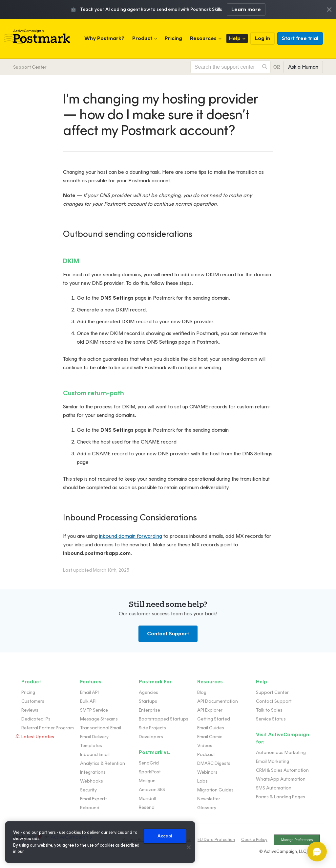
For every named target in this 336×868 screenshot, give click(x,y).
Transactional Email (101, 728)
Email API (89, 692)
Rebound (90, 808)
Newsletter (209, 799)
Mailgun (147, 781)
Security (88, 790)
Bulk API (88, 701)
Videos (205, 746)
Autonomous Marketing (281, 753)
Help (235, 38)
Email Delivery (94, 737)
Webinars (207, 772)
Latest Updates (38, 737)
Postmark (37, 37)
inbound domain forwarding (131, 536)
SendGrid (149, 763)
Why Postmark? (104, 38)
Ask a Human (303, 67)
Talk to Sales (269, 710)
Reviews (30, 710)
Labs (202, 781)
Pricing (173, 38)
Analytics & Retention (103, 763)
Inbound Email (95, 754)
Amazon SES (152, 790)
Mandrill (147, 799)
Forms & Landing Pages (281, 797)
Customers (33, 701)
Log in (262, 38)
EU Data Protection (216, 840)
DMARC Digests (214, 763)
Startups (148, 701)
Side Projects (152, 728)
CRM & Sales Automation (282, 770)
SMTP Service (94, 710)
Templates (91, 746)
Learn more (246, 9)
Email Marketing (273, 761)
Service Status (271, 719)
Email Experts (94, 799)
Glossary (207, 808)
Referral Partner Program (48, 728)
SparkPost (150, 772)
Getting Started (214, 719)
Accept (165, 836)
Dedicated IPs (36, 719)
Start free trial (300, 38)
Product (142, 38)
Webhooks (92, 781)
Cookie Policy (254, 840)
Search (265, 67)
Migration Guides (215, 790)
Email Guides (211, 728)
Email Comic (210, 737)
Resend (147, 807)
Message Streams (99, 719)
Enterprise (149, 710)
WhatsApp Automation (281, 779)
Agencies (148, 692)
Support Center (30, 67)
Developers (151, 737)
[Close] (189, 847)
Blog (202, 692)
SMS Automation (274, 788)
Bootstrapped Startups (164, 719)
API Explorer (210, 710)
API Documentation (218, 701)
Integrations (93, 772)
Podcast (206, 754)
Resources (203, 38)
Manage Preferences (297, 840)
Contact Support (168, 634)
